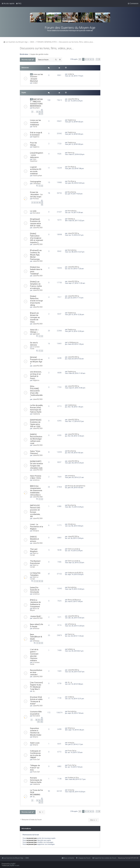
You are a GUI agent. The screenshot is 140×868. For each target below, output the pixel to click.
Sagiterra (71, 120)
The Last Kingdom (34, 550)
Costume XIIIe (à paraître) (36, 713)
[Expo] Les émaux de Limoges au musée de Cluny (35, 317)
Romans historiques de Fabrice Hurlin (36, 780)
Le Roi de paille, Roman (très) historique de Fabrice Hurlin (37, 409)
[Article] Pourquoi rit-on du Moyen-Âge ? (36, 360)
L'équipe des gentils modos (39, 54)
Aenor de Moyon (35, 609)
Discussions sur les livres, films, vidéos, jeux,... (47, 48)
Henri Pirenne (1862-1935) (36, 477)
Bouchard (36, 108)
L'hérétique (37, 184)
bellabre (71, 649)
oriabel (35, 83)
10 (42, 720)
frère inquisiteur (34, 160)
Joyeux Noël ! (36, 616)
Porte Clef (36, 759)
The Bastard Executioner (35, 562)
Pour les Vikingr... (34, 144)
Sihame (35, 737)
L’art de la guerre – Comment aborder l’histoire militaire (34, 655)
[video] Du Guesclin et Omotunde (35, 590)
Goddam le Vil (72, 778)
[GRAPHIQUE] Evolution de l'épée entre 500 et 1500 (36, 423)
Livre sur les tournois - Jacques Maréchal (37, 78)
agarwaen (36, 334)
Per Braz (36, 199)
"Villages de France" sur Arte (35, 768)
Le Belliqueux (72, 342)
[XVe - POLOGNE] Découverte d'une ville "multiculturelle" (36, 392)
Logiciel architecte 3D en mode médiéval (36, 170)
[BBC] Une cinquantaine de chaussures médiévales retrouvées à (36, 490)
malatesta (36, 414)
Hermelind (36, 213)
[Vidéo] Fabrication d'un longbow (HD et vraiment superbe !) (37, 238)
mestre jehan (37, 176)
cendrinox (36, 480)
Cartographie (36, 182)
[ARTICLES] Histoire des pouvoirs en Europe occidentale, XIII (35, 511)
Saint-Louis (35, 743)
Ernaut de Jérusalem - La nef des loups (36, 194)
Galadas (71, 219)
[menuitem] (19, 3)
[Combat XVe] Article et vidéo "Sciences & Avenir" (36, 700)
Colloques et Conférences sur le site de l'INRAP (35, 754)
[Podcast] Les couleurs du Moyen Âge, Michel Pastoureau (36, 255)
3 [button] (88, 59)
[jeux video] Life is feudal (37, 625)
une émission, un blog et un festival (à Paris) (36, 375)
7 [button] (97, 59)
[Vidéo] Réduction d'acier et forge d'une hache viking (36, 301)
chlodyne (36, 531)
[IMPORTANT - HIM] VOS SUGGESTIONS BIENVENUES (36, 103)
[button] (80, 59)
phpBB (13, 864)
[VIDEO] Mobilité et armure (34, 539)
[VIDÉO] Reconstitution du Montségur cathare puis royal (36, 439)
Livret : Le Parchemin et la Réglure (37, 527)
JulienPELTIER (73, 99)
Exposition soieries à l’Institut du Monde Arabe (36, 732)
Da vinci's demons (34, 344)
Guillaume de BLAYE (75, 573)
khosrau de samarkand (76, 486)
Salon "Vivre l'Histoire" (35, 452)
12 (42, 722)
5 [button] (93, 59)
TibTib (35, 127)
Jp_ (34, 691)
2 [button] (86, 59)
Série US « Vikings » (34, 331)
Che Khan (71, 167)
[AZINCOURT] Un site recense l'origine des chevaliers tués (36, 465)
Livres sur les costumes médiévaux (36, 122)
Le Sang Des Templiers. (35, 574)
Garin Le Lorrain (34, 554)
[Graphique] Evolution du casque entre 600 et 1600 (35, 222)
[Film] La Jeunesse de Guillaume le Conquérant (35, 603)
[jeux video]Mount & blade (36, 637)
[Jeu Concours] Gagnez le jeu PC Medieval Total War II (36, 686)
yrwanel (70, 476)
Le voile (33, 211)
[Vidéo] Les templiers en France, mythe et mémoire (36, 285)
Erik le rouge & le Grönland (36, 134)
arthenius (36, 628)
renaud (70, 743)
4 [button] (91, 59)
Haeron (70, 153)
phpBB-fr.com (14, 865)
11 (38, 722)
